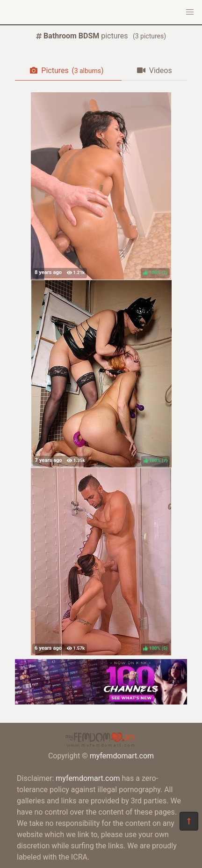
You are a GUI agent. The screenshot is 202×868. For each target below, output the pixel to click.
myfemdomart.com (122, 756)
